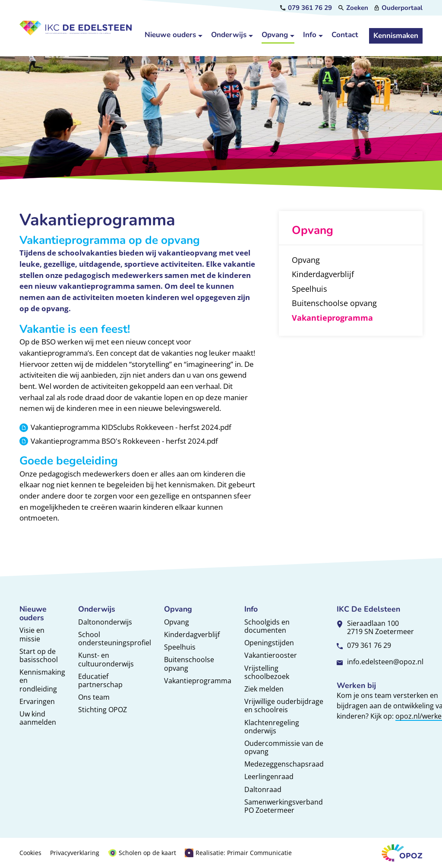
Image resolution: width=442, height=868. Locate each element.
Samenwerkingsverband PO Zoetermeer (284, 806)
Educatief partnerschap (100, 680)
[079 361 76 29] (306, 8)
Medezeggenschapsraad (284, 764)
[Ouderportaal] (398, 8)
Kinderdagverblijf (192, 634)
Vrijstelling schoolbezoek (267, 672)
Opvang (177, 622)
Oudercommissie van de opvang (284, 747)
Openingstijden (269, 643)
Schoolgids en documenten (267, 626)
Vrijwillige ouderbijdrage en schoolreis (284, 705)
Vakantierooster (271, 655)
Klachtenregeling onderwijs (272, 727)
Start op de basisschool (39, 655)
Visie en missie (32, 634)
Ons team (94, 697)
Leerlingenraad (269, 776)
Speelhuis (180, 647)
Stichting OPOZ (103, 710)
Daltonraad (263, 789)
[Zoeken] (353, 8)
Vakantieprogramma (198, 681)
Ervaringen (37, 701)
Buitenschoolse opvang (189, 664)
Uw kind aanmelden (38, 718)
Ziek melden (264, 689)
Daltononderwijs (105, 622)
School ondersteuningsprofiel (115, 639)
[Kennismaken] (396, 36)
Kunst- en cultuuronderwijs (106, 659)
